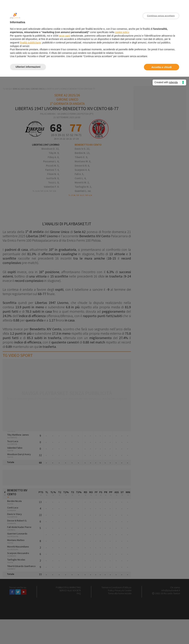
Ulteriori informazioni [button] (28, 67)
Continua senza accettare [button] (161, 16)
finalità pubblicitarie (30, 43)
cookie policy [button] (122, 32)
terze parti (64, 36)
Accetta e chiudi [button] (161, 67)
